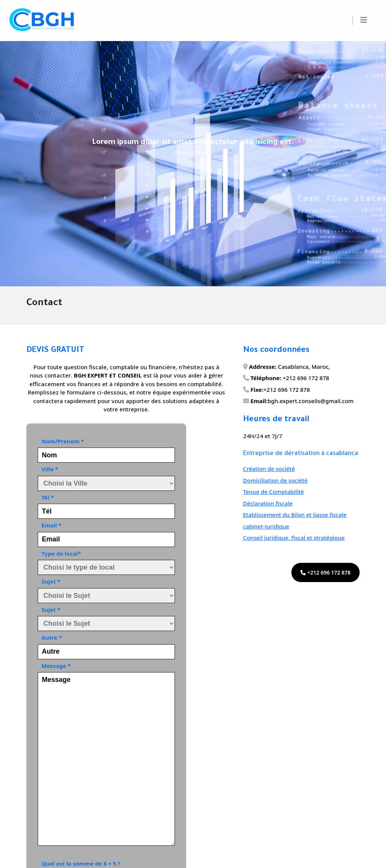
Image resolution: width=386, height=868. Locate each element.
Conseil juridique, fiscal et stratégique (294, 538)
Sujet (51, 581)
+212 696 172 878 (325, 572)
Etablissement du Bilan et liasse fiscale (295, 515)
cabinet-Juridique (266, 526)
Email (51, 525)
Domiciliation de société (275, 480)
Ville (50, 469)
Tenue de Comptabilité (273, 492)
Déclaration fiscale (268, 503)
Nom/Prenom (63, 441)
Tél (48, 497)
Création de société (269, 469)
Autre (52, 637)
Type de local (61, 553)
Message (56, 666)
